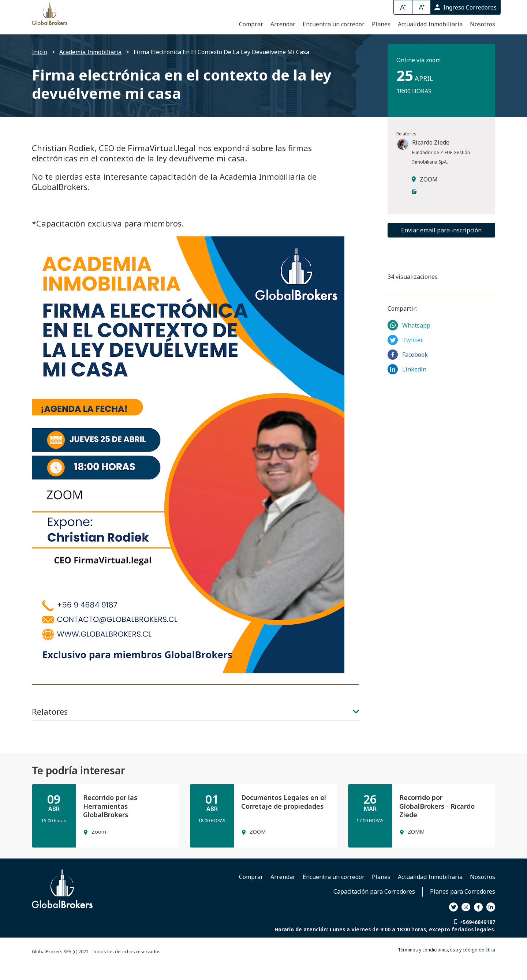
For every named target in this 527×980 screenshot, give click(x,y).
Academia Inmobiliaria (90, 71)
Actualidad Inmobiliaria (430, 42)
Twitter (405, 359)
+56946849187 (477, 941)
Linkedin (407, 388)
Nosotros (483, 42)
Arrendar (283, 42)
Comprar (251, 42)
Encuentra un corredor (334, 42)
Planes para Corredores (463, 910)
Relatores (195, 730)
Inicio (40, 71)
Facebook (408, 373)
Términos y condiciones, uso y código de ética (446, 969)
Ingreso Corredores (466, 7)
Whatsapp (409, 344)
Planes (381, 42)
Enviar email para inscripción (441, 249)
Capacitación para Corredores (374, 910)
